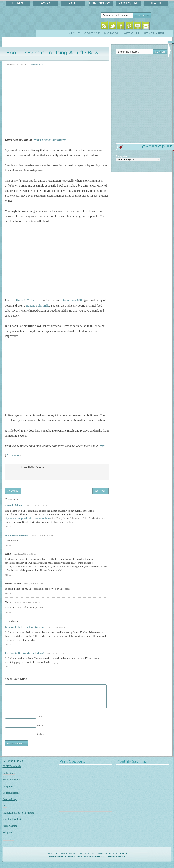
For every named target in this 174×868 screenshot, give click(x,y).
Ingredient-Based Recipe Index (18, 813)
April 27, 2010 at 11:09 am (25, 554)
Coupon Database (12, 793)
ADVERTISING (56, 857)
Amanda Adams (13, 505)
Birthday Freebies (12, 780)
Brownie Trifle (25, 300)
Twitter (112, 26)
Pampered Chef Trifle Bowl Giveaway (25, 627)
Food (46, 3)
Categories (8, 786)
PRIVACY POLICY (117, 857)
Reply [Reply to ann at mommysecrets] (8, 545)
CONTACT (70, 857)
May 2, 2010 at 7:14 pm (34, 584)
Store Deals (9, 839)
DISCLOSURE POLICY (95, 857)
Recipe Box (9, 832)
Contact (92, 34)
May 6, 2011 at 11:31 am (57, 653)
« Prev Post (13, 491)
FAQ (5, 806)
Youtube (138, 26)
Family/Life (128, 3)
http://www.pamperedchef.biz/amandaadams (27, 518)
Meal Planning (10, 826)
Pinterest (129, 26)
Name (40, 716)
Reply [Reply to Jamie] (8, 575)
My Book (112, 34)
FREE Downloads (12, 766)
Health (156, 3)
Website (41, 734)
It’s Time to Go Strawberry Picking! (24, 653)
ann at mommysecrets (17, 535)
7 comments (13, 455)
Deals (18, 3)
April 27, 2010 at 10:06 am (36, 506)
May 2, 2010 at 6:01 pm (59, 627)
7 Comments (35, 64)
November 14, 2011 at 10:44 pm (27, 602)
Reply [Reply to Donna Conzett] (8, 593)
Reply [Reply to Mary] (8, 612)
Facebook (121, 26)
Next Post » (101, 491)
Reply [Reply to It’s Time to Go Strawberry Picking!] (8, 667)
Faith (73, 3)
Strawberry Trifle (73, 300)
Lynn (102, 446)
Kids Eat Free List (12, 819)
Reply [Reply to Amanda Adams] (8, 527)
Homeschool (101, 3)
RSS (104, 26)
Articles (132, 34)
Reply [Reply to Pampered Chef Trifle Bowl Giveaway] (8, 645)
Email (146, 26)
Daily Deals (9, 773)
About (74, 34)
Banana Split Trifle (38, 306)
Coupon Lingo (10, 799)
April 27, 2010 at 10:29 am (42, 535)
